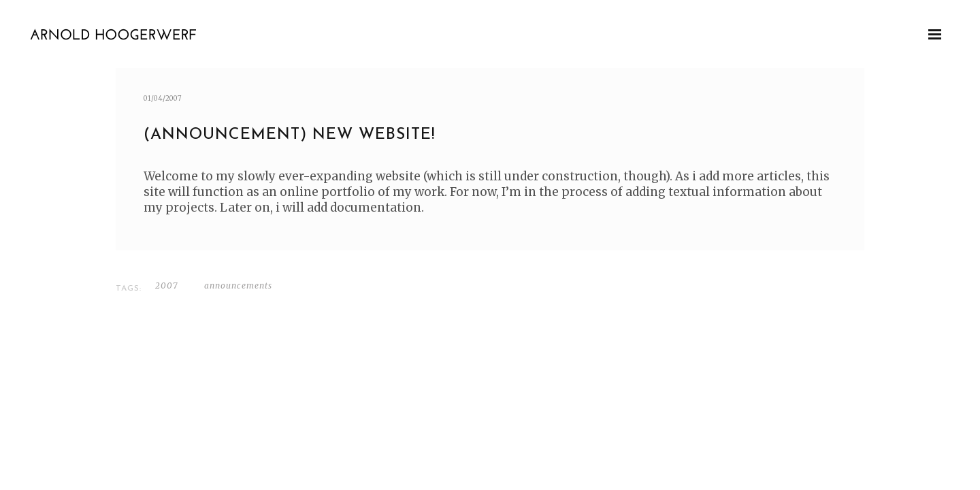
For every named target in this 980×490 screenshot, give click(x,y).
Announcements (238, 285)
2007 (166, 285)
